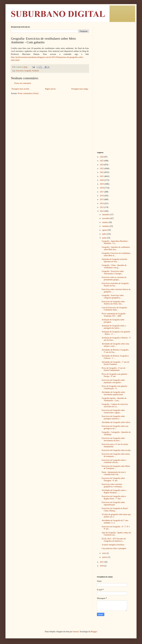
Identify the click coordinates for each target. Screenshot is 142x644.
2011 (102, 562)
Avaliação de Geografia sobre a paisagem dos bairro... (114, 327)
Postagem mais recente (20, 89)
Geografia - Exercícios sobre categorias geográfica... (113, 297)
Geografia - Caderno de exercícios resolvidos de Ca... (115, 405)
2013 (102, 207)
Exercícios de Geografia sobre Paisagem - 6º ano (113, 479)
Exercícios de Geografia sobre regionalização (113, 504)
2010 (102, 566)
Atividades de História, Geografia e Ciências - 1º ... (115, 357)
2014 (102, 203)
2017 (102, 192)
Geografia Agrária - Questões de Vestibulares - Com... (114, 399)
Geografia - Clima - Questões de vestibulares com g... (114, 266)
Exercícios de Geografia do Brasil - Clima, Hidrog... (115, 510)
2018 (102, 188)
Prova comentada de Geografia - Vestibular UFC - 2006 (114, 315)
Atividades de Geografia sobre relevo (116, 422)
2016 (102, 196)
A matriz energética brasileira (113, 545)
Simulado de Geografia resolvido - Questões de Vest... (115, 260)
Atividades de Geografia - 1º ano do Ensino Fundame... (115, 363)
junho (105, 238)
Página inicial (50, 89)
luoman (76, 632)
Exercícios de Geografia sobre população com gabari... (113, 381)
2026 (102, 157)
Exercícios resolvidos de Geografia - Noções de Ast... (116, 285)
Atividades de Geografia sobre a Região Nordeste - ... (114, 491)
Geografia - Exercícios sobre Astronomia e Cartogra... (113, 272)
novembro (106, 218)
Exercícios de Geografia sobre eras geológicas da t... (115, 427)
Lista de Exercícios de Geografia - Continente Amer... (115, 309)
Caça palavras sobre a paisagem (114, 548)
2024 (102, 165)
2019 (102, 184)
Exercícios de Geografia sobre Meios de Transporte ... (116, 467)
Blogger (94, 632)
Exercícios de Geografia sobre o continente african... (114, 461)
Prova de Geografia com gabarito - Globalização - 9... (115, 387)
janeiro (105, 557)
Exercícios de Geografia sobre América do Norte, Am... (113, 303)
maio (104, 553)
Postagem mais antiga (80, 89)
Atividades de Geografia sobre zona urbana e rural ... (115, 345)
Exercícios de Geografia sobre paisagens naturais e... (113, 417)
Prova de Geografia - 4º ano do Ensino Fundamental (114, 369)
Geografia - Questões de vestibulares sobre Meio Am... (116, 248)
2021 (102, 176)
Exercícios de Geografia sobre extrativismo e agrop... (113, 411)
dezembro (106, 215)
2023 (102, 169)
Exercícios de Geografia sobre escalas (116, 450)
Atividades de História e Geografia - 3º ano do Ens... (116, 351)
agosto (105, 230)
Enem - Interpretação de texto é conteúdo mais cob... (114, 473)
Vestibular (35, 71)
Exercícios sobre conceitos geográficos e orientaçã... (112, 485)
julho (104, 234)
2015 (102, 199)
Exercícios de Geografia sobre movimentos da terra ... (113, 439)
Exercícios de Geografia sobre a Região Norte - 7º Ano (114, 497)
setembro (106, 226)
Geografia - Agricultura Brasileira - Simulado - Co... (115, 242)
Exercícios (20, 71)
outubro (105, 222)
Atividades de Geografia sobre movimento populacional (113, 393)
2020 (102, 180)
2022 (102, 172)
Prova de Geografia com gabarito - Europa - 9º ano (115, 375)
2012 (102, 211)
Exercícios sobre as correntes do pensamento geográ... (114, 278)
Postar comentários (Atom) (28, 93)
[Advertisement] (114, 67)
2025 (102, 161)
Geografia (28, 71)
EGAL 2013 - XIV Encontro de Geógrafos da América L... (114, 540)
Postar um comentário (23, 83)
